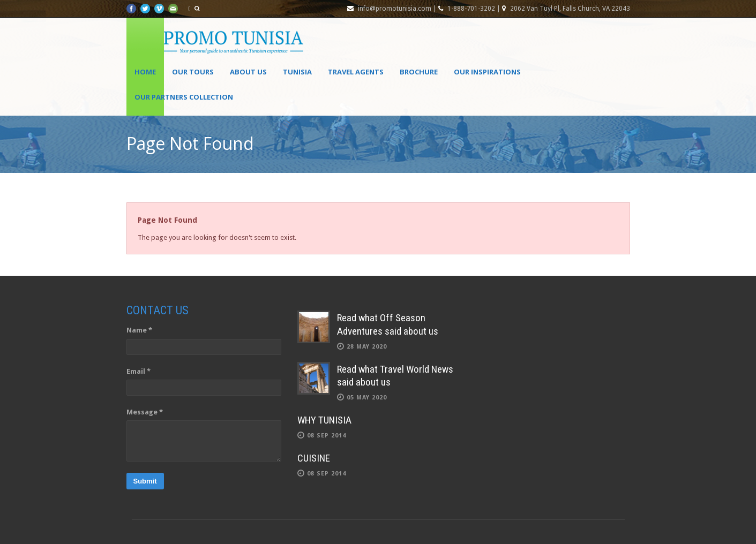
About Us (248, 72)
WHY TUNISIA (324, 420)
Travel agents (356, 72)
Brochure (419, 72)
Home (145, 72)
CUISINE (314, 458)
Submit (145, 481)
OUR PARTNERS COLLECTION (184, 97)
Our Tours (193, 72)
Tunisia (297, 72)
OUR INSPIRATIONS (487, 72)
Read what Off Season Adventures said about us (388, 324)
